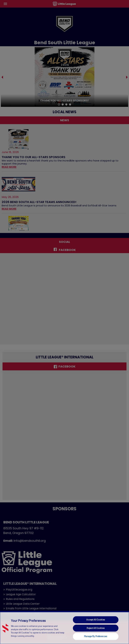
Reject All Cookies (96, 628)
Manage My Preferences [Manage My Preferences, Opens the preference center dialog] (96, 636)
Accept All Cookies (96, 620)
